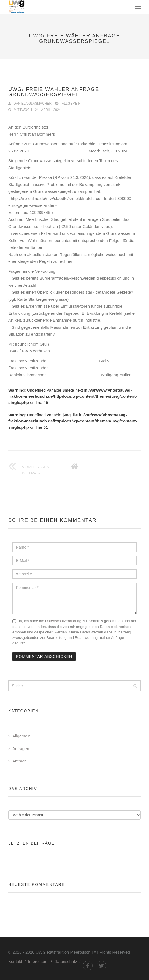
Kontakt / (18, 961)
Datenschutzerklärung (63, 621)
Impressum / (41, 961)
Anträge (20, 761)
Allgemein (71, 104)
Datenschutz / (69, 961)
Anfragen (21, 749)
